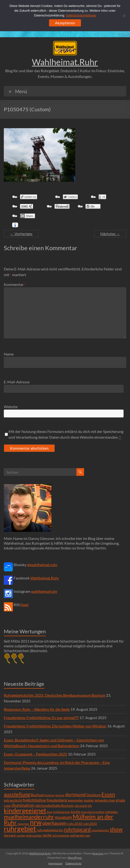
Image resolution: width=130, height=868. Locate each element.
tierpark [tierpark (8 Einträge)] (10, 835)
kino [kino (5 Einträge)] (50, 812)
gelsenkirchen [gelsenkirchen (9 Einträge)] (105, 800)
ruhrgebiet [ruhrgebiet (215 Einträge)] (20, 829)
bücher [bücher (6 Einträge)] (60, 795)
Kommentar (15, 284)
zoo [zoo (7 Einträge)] (88, 835)
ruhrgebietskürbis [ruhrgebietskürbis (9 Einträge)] (50, 830)
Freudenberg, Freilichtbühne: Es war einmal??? (41, 718)
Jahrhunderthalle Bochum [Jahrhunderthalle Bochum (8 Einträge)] (54, 806)
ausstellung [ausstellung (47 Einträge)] (17, 794)
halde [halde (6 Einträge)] (7, 806)
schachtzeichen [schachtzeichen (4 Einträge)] (100, 830)
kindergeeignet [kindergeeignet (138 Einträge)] (25, 810)
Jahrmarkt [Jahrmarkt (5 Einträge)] (81, 806)
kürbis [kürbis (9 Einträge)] (76, 812)
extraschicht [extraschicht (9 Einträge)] (13, 800)
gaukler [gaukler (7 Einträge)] (89, 800)
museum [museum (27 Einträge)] (63, 817)
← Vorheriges (21, 234)
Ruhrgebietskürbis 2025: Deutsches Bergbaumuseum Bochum (55, 695)
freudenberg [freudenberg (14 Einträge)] (57, 800)
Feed (24, 605)
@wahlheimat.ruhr (42, 565)
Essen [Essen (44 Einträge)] (108, 794)
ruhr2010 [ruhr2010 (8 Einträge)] (90, 824)
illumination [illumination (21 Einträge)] (23, 805)
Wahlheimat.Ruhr (65, 62)
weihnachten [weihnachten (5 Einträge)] (34, 835)
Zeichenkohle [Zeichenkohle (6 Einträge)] (61, 835)
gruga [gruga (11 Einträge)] (120, 800)
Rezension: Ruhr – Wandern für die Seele (37, 709)
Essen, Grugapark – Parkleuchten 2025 (35, 754)
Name (9, 354)
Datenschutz (73, 863)
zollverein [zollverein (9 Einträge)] (77, 835)
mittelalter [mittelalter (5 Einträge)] (111, 812)
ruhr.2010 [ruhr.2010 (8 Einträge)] (75, 824)
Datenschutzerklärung (81, 15)
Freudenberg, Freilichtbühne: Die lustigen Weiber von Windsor (55, 726)
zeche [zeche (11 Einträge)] (47, 835)
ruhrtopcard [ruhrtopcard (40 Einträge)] (77, 829)
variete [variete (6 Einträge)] (21, 835)
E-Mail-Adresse (17, 382)
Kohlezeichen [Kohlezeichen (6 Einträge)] (62, 812)
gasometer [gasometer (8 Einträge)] (75, 800)
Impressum (55, 863)
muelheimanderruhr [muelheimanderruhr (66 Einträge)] (29, 817)
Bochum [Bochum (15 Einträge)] (37, 795)
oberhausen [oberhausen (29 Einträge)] (54, 823)
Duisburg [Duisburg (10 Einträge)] (94, 795)
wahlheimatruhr (44, 591)
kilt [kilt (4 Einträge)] (90, 806)
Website (11, 407)
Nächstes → (110, 234)
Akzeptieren (65, 23)
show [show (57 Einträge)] (116, 829)
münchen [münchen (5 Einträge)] (23, 824)
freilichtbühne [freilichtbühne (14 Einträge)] (34, 800)
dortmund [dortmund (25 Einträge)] (75, 794)
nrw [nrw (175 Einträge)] (36, 822)
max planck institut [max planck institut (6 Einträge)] (93, 812)
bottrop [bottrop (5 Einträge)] (50, 795)
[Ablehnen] (124, 16)
